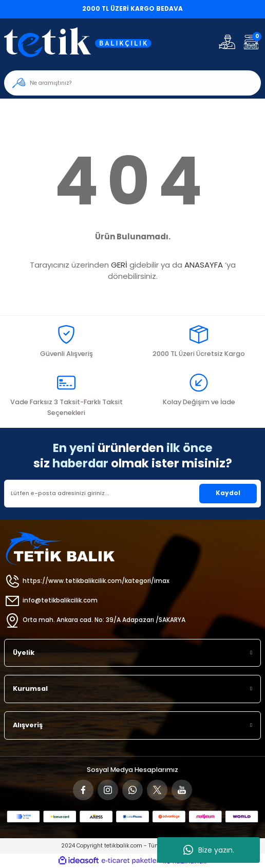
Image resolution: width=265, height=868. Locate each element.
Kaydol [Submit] (228, 493)
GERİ (119, 265)
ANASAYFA (204, 265)
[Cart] (251, 42)
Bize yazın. (209, 850)
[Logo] (84, 42)
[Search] (132, 83)
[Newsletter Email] (132, 494)
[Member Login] (227, 42)
